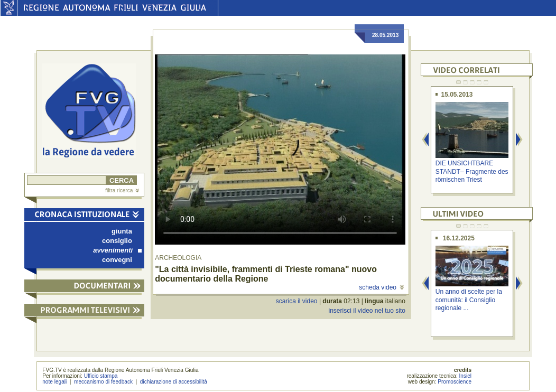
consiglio (117, 241)
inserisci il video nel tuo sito (367, 311)
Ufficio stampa (101, 376)
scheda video (381, 287)
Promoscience (455, 382)
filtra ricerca (122, 190)
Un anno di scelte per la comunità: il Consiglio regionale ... (469, 300)
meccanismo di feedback (103, 382)
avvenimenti (117, 250)
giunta (122, 231)
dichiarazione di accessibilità (174, 382)
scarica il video (297, 301)
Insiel (466, 376)
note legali (54, 382)
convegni (117, 260)
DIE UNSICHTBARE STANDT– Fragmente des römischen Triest (472, 171)
